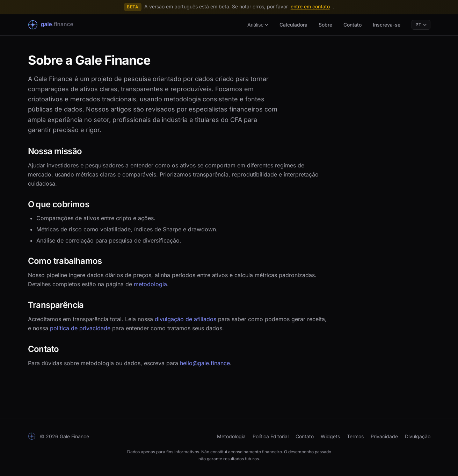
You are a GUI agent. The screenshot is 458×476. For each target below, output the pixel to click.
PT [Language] (421, 25)
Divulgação (418, 436)
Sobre (325, 25)
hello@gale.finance (205, 363)
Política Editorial (271, 436)
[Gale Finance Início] (56, 25)
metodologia (150, 284)
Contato (352, 25)
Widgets (330, 436)
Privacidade (384, 436)
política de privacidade (80, 328)
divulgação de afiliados (186, 319)
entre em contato (310, 6)
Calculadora (293, 25)
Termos (355, 436)
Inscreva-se (387, 25)
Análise (258, 25)
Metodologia (231, 436)
